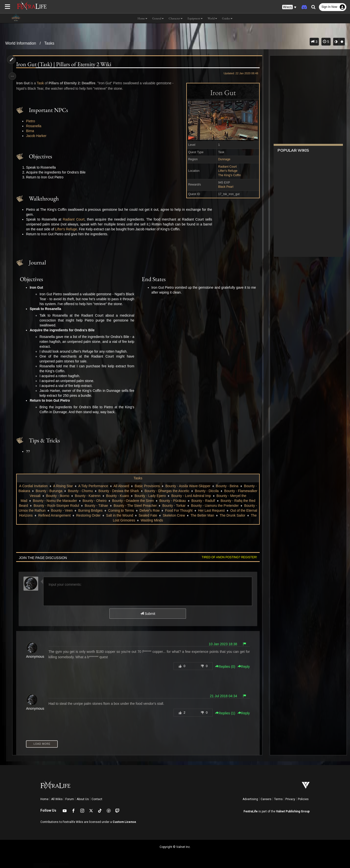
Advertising (250, 804)
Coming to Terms (161, 515)
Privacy (290, 804)
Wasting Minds (177, 525)
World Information (21, 43)
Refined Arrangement (102, 520)
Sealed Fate (196, 520)
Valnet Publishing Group (293, 816)
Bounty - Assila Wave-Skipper (189, 491)
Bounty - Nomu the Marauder (61, 506)
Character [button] (176, 18)
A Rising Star (64, 491)
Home (44, 804)
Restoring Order (136, 520)
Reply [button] (242, 671)
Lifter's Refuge (226, 171)
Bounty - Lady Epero (163, 501)
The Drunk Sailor (112, 525)
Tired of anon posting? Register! (227, 562)
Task (42, 83)
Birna (31, 131)
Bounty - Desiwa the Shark (130, 496)
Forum (70, 804)
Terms (278, 804)
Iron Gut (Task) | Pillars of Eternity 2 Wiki (65, 64)
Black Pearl (224, 187)
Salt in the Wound (167, 520)
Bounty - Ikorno (70, 501)
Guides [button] (227, 18)
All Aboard (122, 491)
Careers (266, 804)
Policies (303, 804)
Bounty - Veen (102, 515)
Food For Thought (219, 515)
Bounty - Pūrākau (179, 506)
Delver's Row (189, 515)
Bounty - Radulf (210, 506)
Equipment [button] (195, 18)
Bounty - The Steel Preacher (156, 510)
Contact (97, 804)
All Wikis (57, 804)
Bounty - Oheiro (101, 506)
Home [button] (142, 18)
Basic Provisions (148, 491)
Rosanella (35, 126)
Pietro (32, 121)
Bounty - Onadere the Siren (139, 506)
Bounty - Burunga (60, 496)
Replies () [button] (223, 671)
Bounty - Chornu (91, 496)
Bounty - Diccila (218, 496)
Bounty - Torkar (194, 510)
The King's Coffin (227, 175)
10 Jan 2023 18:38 (221, 649)
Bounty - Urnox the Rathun (65, 515)
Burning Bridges (130, 515)
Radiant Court (225, 167)
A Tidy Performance (94, 491)
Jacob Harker (38, 136)
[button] (289, 7)
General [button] (158, 18)
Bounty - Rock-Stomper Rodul (77, 510)
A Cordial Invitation (34, 491)
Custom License (124, 827)
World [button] (212, 18)
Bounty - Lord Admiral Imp (204, 501)
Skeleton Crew (222, 520)
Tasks (49, 43)
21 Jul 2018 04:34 (221, 701)
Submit (147, 619)
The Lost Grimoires (146, 525)
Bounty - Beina (228, 491)
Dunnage (222, 159)
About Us (83, 804)
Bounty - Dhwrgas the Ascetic (178, 496)
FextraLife (251, 816)
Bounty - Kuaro (130, 501)
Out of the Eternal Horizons (60, 520)
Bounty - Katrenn (100, 501)
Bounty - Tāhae (117, 510)
